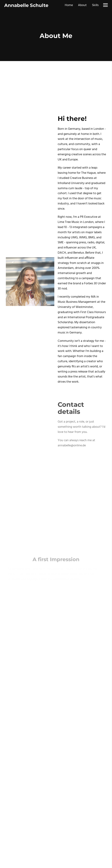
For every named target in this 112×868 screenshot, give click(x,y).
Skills (95, 5)
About (82, 5)
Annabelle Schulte (26, 5)
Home (69, 5)
